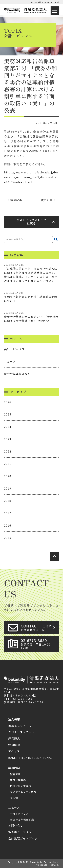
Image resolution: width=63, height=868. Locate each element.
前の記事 (16, 200)
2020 (8, 476)
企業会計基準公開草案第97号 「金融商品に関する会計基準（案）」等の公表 (32, 317)
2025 (8, 414)
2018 (8, 501)
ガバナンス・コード (22, 732)
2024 (8, 427)
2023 (8, 439)
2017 (8, 513)
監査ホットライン (20, 832)
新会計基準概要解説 (17, 374)
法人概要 (14, 719)
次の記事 (47, 200)
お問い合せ (16, 825)
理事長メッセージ (20, 726)
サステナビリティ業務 (23, 792)
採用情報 (14, 745)
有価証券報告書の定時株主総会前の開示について (32, 297)
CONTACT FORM (39, 628)
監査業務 (15, 774)
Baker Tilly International (45, 2)
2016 (8, 525)
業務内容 (14, 768)
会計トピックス (14, 349)
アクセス (14, 751)
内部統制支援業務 (21, 786)
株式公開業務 (18, 780)
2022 (8, 451)
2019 (8, 488)
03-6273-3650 (39, 644)
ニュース (10, 361)
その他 (14, 798)
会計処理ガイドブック (23, 838)
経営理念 (14, 739)
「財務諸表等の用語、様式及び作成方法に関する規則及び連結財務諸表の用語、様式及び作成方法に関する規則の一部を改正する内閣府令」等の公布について (32, 273)
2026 (8, 402)
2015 (8, 538)
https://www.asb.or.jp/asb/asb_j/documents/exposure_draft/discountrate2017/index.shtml (31, 177)
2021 (8, 464)
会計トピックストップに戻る (32, 222)
